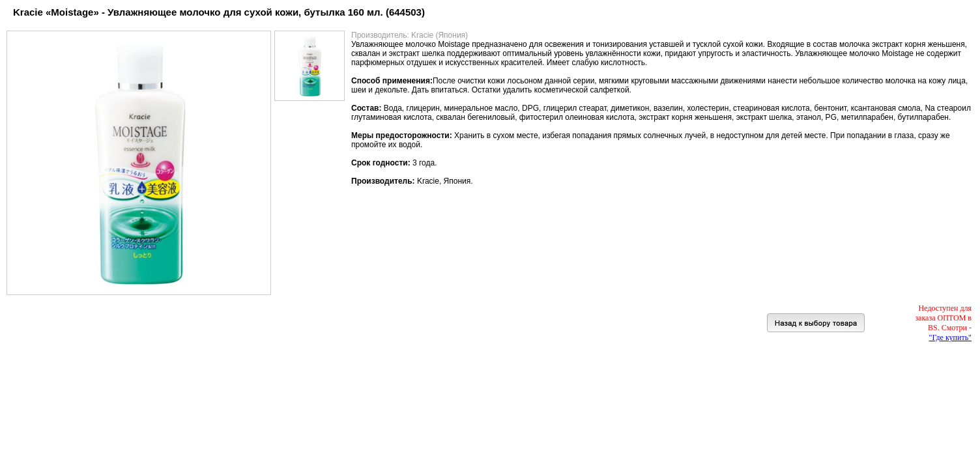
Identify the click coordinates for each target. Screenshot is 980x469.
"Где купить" (950, 337)
